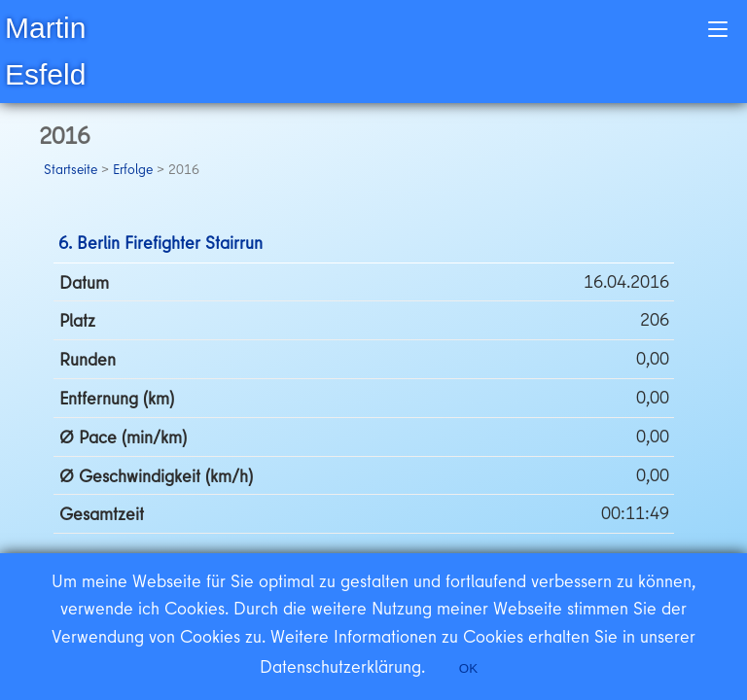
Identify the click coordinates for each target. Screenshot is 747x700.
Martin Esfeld (45, 51)
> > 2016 (122, 169)
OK (468, 668)
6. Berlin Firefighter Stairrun (160, 243)
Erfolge (133, 169)
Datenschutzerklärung (340, 666)
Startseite (71, 169)
